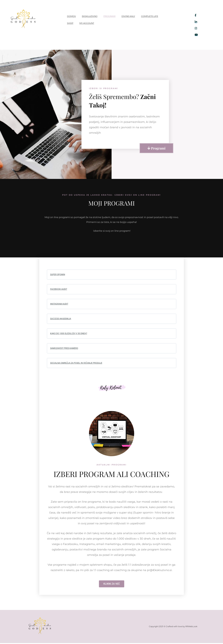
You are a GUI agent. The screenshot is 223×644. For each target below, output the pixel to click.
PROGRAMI (109, 16)
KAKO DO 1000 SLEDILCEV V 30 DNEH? (70, 334)
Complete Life (150, 16)
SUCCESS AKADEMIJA (62, 319)
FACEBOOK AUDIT (59, 289)
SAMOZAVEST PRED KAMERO (65, 349)
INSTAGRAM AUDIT (60, 304)
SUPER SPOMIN (58, 275)
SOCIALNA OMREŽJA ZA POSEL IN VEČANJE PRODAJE (78, 364)
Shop (70, 23)
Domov (71, 16)
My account (87, 23)
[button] (156, 148)
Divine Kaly (128, 16)
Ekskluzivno (90, 16)
